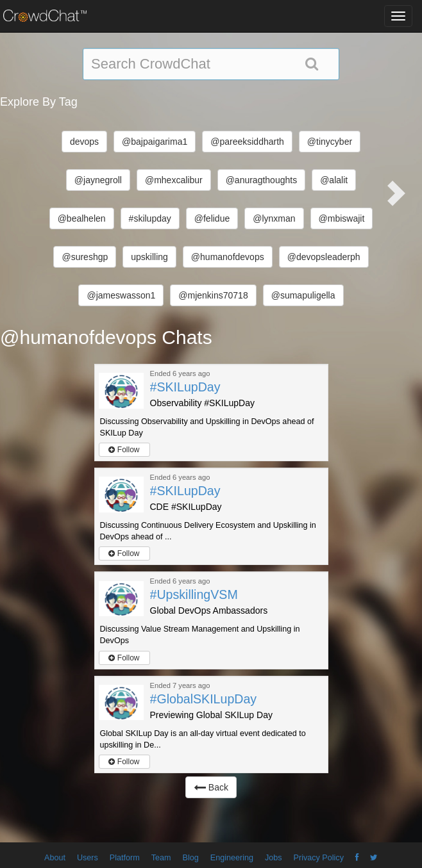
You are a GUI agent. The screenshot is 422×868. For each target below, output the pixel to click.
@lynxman (274, 218)
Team (161, 858)
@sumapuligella (303, 295)
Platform (125, 858)
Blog (191, 858)
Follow (124, 450)
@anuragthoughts (262, 180)
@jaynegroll (98, 180)
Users (88, 858)
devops (84, 142)
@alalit (334, 180)
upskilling (149, 257)
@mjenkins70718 (213, 295)
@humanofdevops (228, 257)
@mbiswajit (342, 218)
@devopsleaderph (324, 257)
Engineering (232, 858)
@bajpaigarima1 (155, 142)
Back (211, 787)
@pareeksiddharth (247, 142)
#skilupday (150, 218)
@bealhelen (82, 218)
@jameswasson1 (121, 295)
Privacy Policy (319, 858)
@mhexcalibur (174, 180)
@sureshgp (85, 257)
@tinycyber (330, 142)
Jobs (274, 858)
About (55, 858)
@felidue (212, 218)
